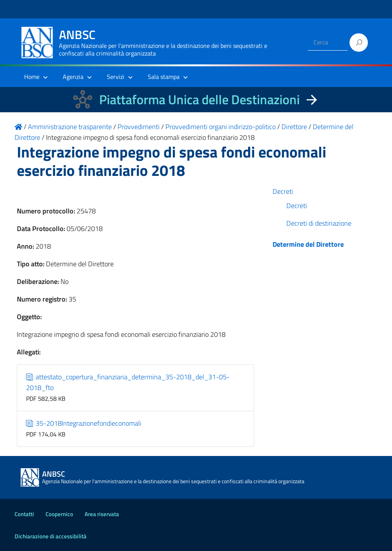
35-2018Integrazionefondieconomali (84, 423)
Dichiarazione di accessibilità (51, 536)
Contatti (24, 514)
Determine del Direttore (308, 244)
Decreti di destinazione (319, 223)
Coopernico (59, 514)
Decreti (283, 191)
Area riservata (102, 514)
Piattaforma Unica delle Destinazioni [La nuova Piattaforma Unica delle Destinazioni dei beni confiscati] (199, 99)
